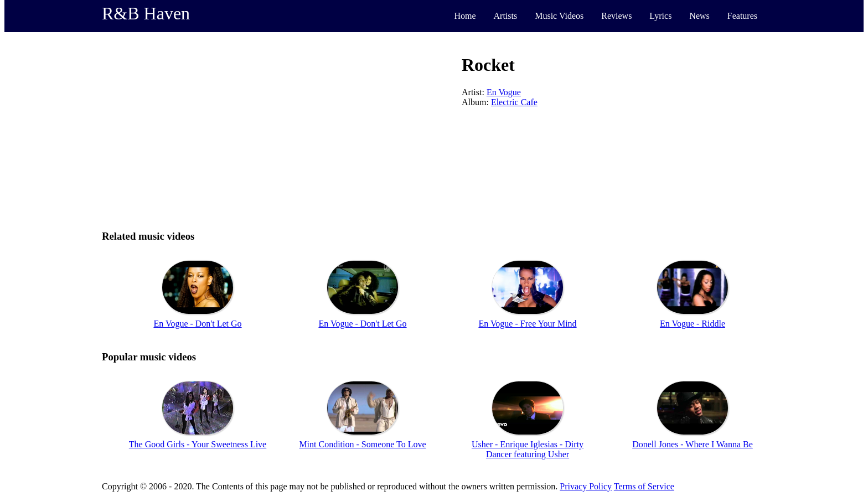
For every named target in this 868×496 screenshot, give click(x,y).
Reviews (616, 16)
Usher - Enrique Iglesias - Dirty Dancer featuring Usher (528, 449)
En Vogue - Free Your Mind (527, 324)
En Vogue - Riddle (693, 324)
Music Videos (559, 16)
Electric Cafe (514, 102)
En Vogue (504, 92)
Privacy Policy (586, 486)
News (699, 16)
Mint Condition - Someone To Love (362, 444)
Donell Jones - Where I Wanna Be (693, 444)
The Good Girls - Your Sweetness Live (198, 444)
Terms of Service (644, 486)
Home (465, 16)
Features (742, 16)
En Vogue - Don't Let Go (197, 324)
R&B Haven (146, 13)
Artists (506, 16)
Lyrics (660, 16)
